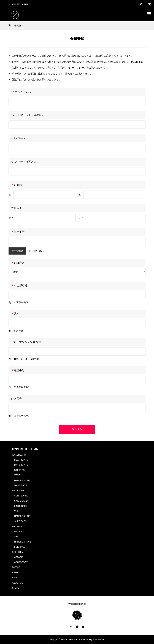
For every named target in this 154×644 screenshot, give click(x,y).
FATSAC (16, 567)
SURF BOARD (21, 496)
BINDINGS (19, 470)
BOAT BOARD (21, 460)
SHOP (15, 578)
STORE (16, 588)
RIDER (15, 573)
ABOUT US (17, 583)
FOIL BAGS (20, 547)
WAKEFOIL (18, 527)
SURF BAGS (20, 521)
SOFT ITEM (18, 552)
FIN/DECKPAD (21, 506)
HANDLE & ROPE (23, 542)
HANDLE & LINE (22, 480)
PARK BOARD (21, 465)
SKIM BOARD (21, 501)
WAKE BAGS (21, 485)
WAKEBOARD (19, 455)
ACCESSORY (21, 562)
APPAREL (19, 557)
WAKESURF (18, 491)
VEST (17, 475)
